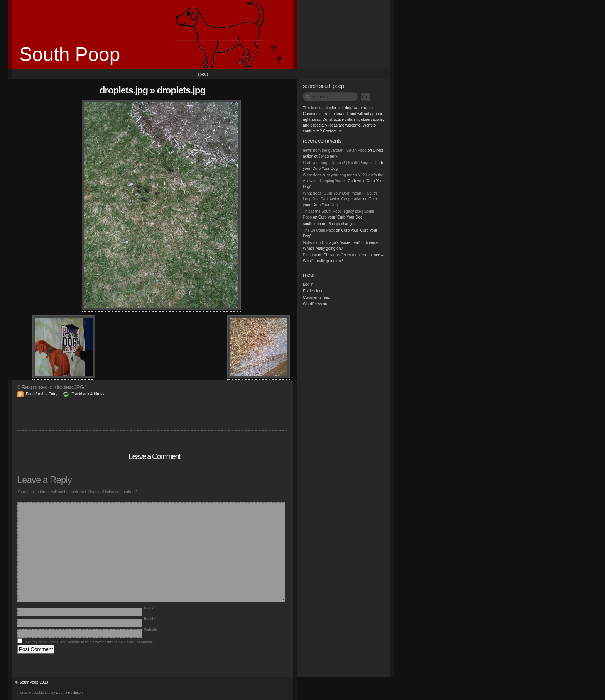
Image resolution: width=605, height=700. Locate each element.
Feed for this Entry (42, 394)
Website (150, 629)
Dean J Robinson (69, 693)
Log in (308, 284)
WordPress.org (316, 304)
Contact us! (333, 131)
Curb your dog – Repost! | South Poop (335, 163)
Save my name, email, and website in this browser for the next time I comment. (88, 642)
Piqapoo (310, 255)
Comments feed (317, 297)
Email (150, 619)
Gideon (309, 243)
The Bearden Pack (319, 230)
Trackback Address (88, 394)
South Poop (70, 54)
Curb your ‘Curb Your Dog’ (341, 217)
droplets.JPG (124, 90)
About (203, 74)
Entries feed (313, 291)
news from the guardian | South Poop (335, 150)
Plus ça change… (342, 224)
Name (150, 608)
